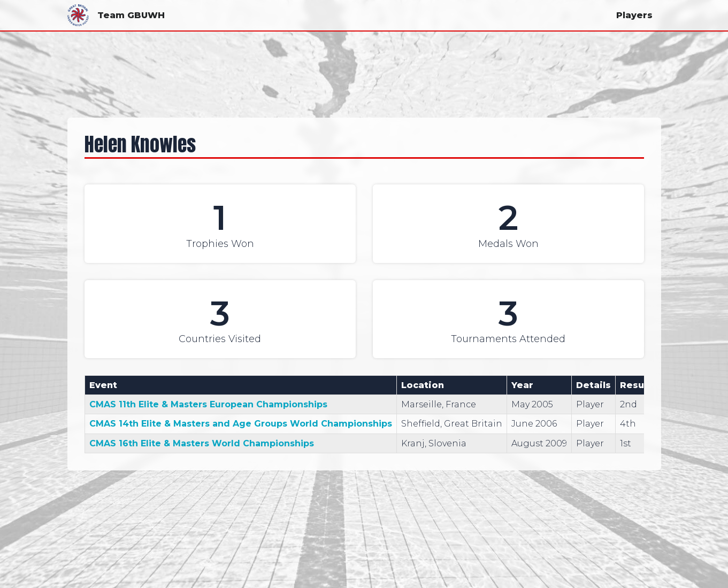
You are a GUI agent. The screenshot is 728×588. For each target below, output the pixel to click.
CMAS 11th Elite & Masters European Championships (208, 404)
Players (634, 15)
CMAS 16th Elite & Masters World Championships (202, 443)
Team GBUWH (116, 15)
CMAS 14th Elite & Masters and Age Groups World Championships (241, 424)
